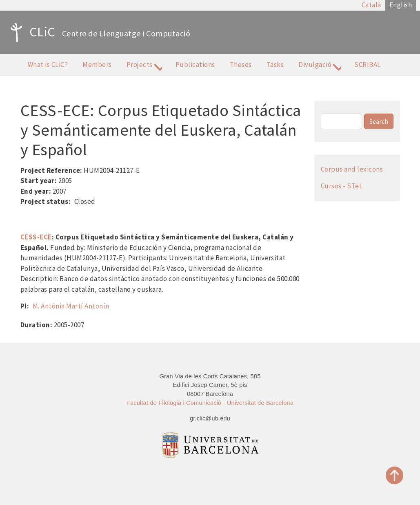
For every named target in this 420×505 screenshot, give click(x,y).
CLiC (31, 32)
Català (371, 5)
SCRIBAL (368, 65)
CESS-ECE (36, 237)
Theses (241, 65)
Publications (195, 65)
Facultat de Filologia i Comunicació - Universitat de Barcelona (210, 403)
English (401, 5)
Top (395, 475)
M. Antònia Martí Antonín (71, 306)
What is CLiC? (48, 65)
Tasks (275, 65)
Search (379, 121)
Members (97, 65)
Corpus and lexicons (352, 169)
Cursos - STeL (342, 186)
